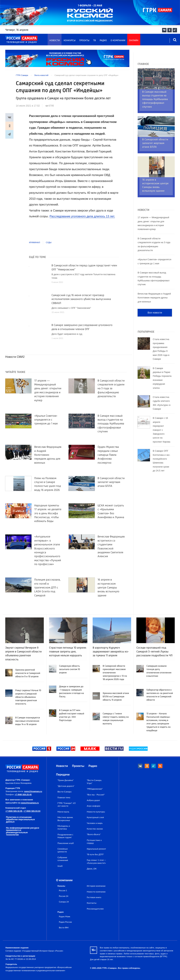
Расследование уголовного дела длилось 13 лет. (83, 216)
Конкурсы (70, 41)
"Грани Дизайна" (66, 780)
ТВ (94, 41)
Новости (55, 41)
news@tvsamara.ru (33, 791)
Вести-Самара (64, 792)
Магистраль (63, 812)
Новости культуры (96, 812)
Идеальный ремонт (96, 849)
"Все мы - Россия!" (96, 795)
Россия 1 (63, 890)
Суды (49, 242)
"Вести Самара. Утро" (94, 782)
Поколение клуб (66, 843)
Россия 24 (64, 896)
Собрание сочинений (63, 859)
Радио (103, 41)
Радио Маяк (65, 916)
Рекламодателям (95, 909)
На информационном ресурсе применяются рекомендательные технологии (23, 831)
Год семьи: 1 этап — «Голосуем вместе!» (96, 861)
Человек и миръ (95, 823)
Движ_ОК (92, 869)
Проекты (84, 41)
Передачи (63, 775)
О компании (118, 41)
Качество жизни (95, 829)
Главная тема (64, 797)
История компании (96, 886)
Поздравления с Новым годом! (65, 836)
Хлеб (60, 866)
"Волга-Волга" (94, 834)
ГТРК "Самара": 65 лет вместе (67, 804)
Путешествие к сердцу (94, 842)
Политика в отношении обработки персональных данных (20, 819)
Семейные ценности (63, 850)
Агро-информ (94, 806)
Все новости (155, 294)
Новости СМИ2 (15, 357)
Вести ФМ (64, 927)
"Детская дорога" (66, 786)
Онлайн (134, 41)
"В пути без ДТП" (95, 854)
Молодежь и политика (64, 827)
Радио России (65, 922)
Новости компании (96, 892)
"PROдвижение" (95, 789)
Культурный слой (95, 817)
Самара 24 (64, 902)
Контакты (92, 903)
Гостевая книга (94, 897)
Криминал (35, 242)
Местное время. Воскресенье (65, 819)
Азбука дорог (93, 800)
